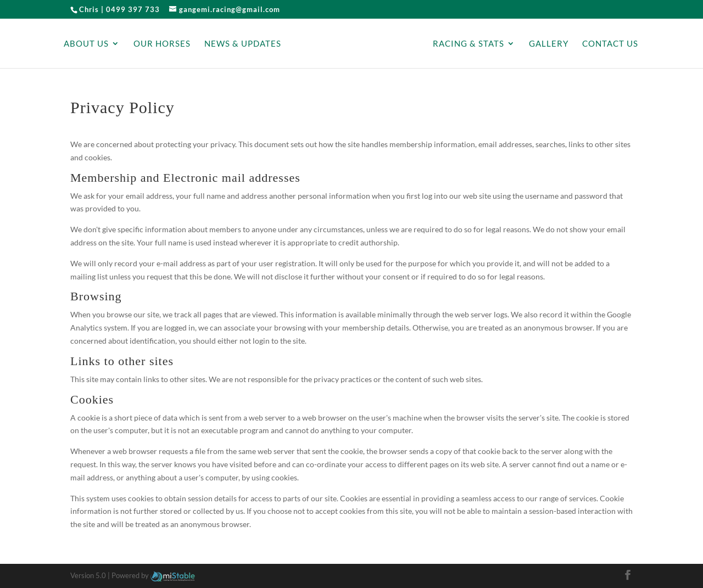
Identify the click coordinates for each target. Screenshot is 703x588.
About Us (86, 44)
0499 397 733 (133, 9)
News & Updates (243, 44)
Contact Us (610, 44)
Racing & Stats (468, 44)
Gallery (549, 44)
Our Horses (162, 44)
